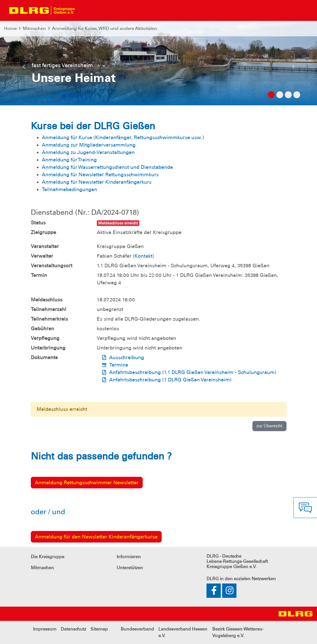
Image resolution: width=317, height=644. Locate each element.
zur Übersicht (269, 426)
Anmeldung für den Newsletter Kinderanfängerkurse (96, 537)
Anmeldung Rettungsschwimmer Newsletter (87, 483)
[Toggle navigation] (84, 10)
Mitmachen (34, 28)
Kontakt (143, 256)
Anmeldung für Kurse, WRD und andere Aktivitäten (104, 28)
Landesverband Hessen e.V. (183, 632)
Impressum (45, 629)
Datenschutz (73, 629)
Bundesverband (137, 629)
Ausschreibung (127, 357)
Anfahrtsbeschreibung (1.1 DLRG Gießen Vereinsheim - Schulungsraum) (193, 372)
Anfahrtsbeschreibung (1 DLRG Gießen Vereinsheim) (170, 380)
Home (10, 28)
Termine (119, 365)
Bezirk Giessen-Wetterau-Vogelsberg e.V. (238, 632)
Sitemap (99, 629)
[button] (24, 69)
